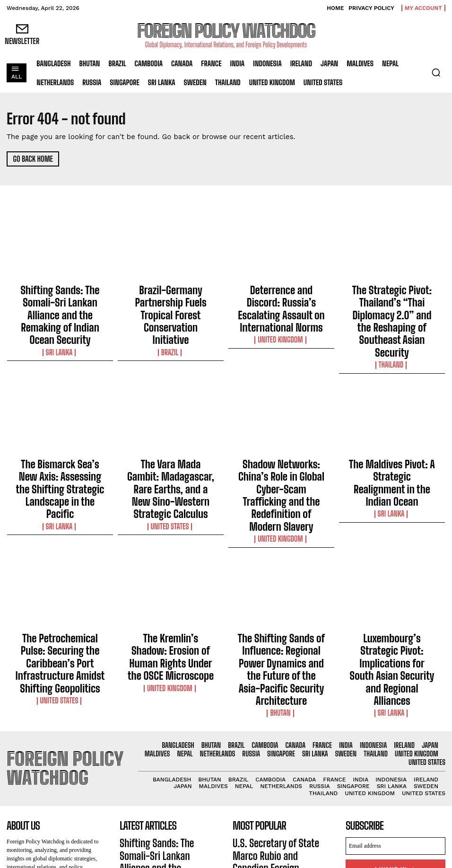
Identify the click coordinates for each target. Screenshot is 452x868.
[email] (395, 720)
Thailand (392, 324)
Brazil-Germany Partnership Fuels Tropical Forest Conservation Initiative (170, 297)
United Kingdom (281, 315)
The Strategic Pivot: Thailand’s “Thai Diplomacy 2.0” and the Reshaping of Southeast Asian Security (392, 301)
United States (171, 456)
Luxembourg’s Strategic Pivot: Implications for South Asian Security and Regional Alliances (392, 561)
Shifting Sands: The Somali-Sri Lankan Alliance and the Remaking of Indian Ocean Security (60, 301)
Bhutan (282, 588)
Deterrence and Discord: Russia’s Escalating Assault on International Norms (282, 297)
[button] (436, 72)
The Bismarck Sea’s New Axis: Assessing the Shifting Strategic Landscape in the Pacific (60, 429)
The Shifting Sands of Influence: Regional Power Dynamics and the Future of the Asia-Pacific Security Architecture (281, 566)
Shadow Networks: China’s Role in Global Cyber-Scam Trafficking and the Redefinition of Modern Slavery (281, 433)
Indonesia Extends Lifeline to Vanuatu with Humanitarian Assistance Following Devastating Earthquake (279, 779)
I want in (395, 741)
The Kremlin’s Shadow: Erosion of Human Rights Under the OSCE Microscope (171, 561)
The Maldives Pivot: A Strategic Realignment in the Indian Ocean (392, 425)
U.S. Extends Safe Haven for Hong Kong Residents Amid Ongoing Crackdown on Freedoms (278, 815)
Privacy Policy (422, 761)
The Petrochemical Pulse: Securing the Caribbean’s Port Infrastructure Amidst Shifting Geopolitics (60, 566)
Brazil (171, 315)
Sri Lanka (60, 324)
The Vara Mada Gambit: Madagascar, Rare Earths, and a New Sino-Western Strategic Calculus (171, 433)
